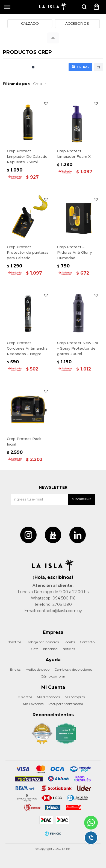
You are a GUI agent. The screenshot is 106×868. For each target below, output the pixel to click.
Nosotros (14, 642)
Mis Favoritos (33, 704)
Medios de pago (37, 669)
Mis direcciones (48, 697)
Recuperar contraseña (66, 704)
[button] (84, 7)
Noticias (69, 649)
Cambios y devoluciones (73, 669)
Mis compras (75, 697)
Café (35, 649)
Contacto (87, 642)
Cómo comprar (53, 676)
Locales (69, 642)
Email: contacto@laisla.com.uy (53, 611)
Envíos (15, 669)
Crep (38, 84)
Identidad (50, 649)
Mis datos (25, 697)
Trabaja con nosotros (42, 642)
